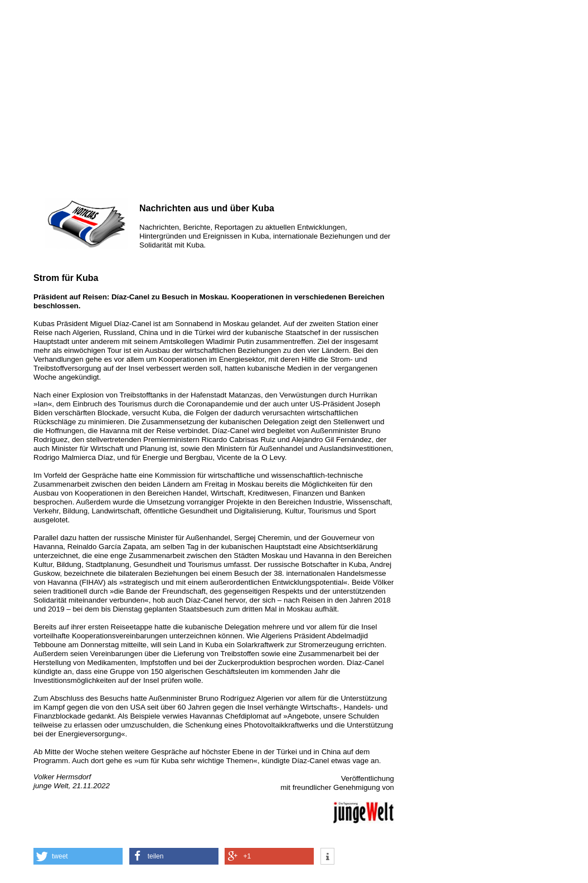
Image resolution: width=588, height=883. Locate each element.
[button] (78, 856)
